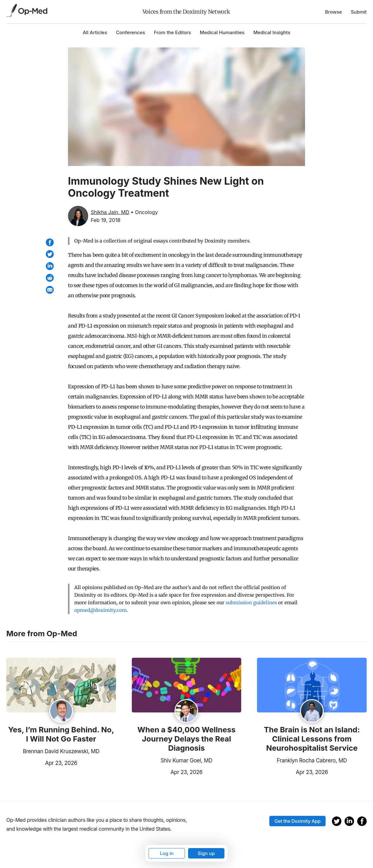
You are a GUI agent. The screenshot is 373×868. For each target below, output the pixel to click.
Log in (167, 853)
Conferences (131, 32)
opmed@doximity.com (101, 610)
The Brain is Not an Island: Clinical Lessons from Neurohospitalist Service (312, 739)
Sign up (206, 853)
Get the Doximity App (297, 821)
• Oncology (144, 212)
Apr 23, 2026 (42, 762)
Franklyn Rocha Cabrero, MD (312, 760)
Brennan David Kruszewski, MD (61, 751)
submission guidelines (251, 603)
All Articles (95, 32)
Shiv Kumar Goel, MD (186, 760)
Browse (333, 12)
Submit (359, 12)
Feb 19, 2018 (106, 220)
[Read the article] (61, 686)
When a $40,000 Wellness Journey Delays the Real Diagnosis (187, 739)
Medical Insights (272, 32)
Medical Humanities (222, 32)
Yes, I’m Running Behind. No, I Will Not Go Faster (61, 734)
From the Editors (172, 32)
